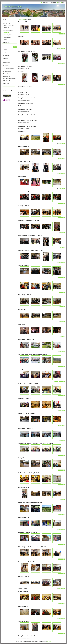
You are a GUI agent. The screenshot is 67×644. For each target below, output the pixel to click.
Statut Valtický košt (7, 29)
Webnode (49, 642)
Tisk (63, 3)
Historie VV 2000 (7, 22)
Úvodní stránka (21, 20)
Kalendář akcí (6, 27)
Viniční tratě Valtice (8, 34)
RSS (59, 3)
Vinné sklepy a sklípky (8, 31)
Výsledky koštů (7, 24)
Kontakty (5, 39)
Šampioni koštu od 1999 (9, 26)
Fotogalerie (6, 32)
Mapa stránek (53, 3)
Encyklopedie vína (7, 38)
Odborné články (7, 36)
